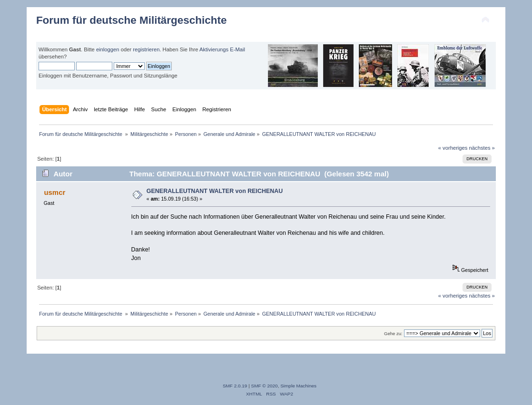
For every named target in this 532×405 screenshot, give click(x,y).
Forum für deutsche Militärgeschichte (131, 20)
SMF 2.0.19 (235, 386)
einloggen (108, 49)
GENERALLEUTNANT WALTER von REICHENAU (215, 191)
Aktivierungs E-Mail (222, 49)
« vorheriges (453, 148)
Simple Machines (298, 386)
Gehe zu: (393, 333)
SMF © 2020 (265, 386)
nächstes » (482, 148)
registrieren (146, 49)
